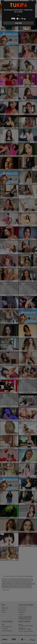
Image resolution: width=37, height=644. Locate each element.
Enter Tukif (18, 23)
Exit (18, 15)
